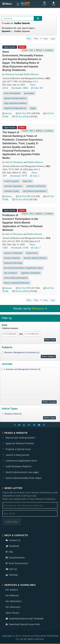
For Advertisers (14, 601)
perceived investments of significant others (23, 268)
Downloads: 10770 (19, 176)
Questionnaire (15, 557)
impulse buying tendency (15, 98)
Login (54, 4)
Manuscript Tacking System (20, 438)
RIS (31, 50)
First (29, 39)
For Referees (12, 595)
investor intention (12, 258)
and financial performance (35, 191)
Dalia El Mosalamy (14, 234)
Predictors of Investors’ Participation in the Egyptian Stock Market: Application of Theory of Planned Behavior (22, 223)
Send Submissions (17, 563)
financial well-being (13, 263)
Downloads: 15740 (20, 248)
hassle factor (32, 253)
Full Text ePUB (21, 117)
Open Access (12, 613)
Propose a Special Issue (18, 449)
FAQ (9, 552)
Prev (36, 39)
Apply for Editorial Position (20, 443)
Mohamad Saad (12, 74)
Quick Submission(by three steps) (24, 478)
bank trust (27, 181)
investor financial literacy (35, 258)
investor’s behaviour (13, 253)
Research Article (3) (13, 414)
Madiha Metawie (31, 74)
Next (45, 39)
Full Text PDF (24, 113)
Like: (37, 88)
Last (53, 39)
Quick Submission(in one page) (22, 472)
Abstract (8, 113)
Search (44, 4)
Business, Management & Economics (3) (22, 352)
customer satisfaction (36, 186)
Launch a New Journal (17, 455)
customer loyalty (12, 191)
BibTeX (39, 50)
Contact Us (13, 540)
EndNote (49, 50)
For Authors (12, 590)
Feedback (12, 546)
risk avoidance (10, 273)
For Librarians (13, 607)
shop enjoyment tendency (15, 103)
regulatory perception (31, 273)
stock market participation (16, 278)
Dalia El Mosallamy (14, 162)
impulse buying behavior (15, 108)
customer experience (13, 186)
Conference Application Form (21, 461)
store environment (12, 93)
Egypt (33, 108)
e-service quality (11, 181)
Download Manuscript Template (25, 618)
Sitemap (12, 575)
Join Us (11, 569)
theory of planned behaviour (17, 283)
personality (29, 93)
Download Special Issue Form (23, 624)
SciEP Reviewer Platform (18, 466)
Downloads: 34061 (20, 88)
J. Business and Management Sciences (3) (22, 369)
